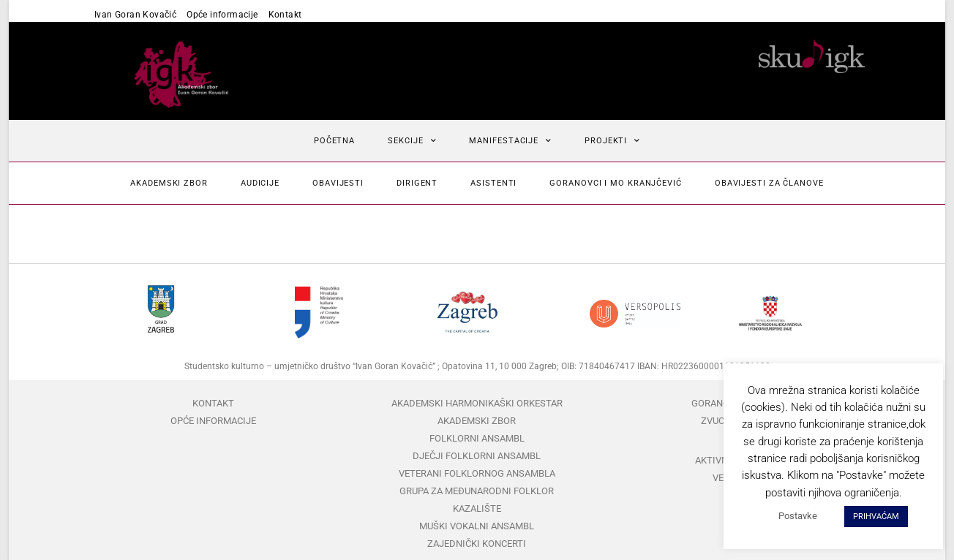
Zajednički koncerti (477, 544)
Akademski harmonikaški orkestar (477, 403)
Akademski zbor (169, 183)
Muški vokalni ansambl (477, 526)
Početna (334, 141)
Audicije (260, 183)
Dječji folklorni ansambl (477, 456)
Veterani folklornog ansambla (477, 473)
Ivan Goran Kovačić (135, 15)
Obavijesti (338, 183)
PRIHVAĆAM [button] (876, 517)
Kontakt (285, 15)
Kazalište (477, 508)
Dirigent (417, 183)
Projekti (612, 141)
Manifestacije (510, 141)
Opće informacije (222, 15)
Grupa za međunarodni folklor (477, 491)
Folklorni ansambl (477, 438)
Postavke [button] (798, 516)
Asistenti (493, 183)
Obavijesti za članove (769, 183)
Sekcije (412, 141)
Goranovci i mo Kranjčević (616, 183)
